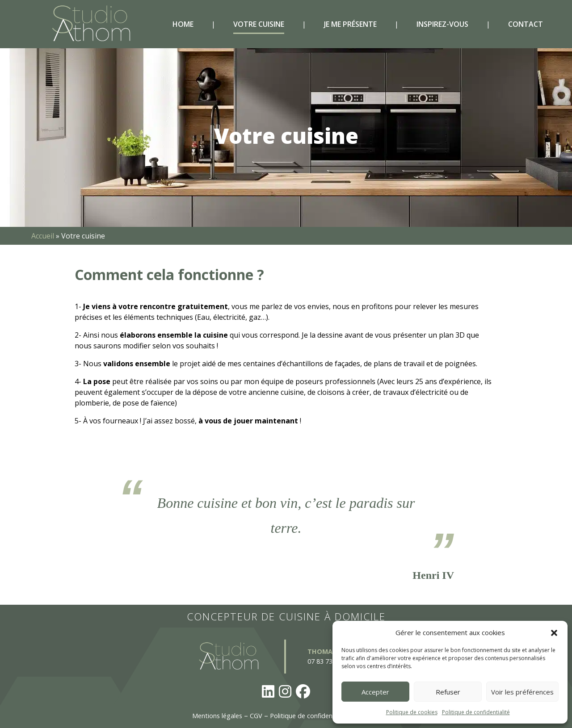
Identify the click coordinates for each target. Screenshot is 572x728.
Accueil (43, 236)
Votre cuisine (259, 24)
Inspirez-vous (442, 24)
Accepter (375, 692)
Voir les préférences (522, 692)
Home (183, 24)
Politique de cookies (412, 712)
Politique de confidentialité (476, 712)
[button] (554, 632)
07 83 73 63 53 (329, 661)
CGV (256, 716)
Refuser (448, 692)
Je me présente (350, 24)
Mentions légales (217, 716)
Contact (526, 24)
